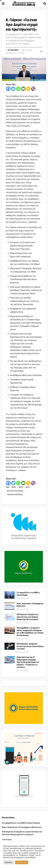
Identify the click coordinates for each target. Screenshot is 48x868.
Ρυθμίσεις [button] (9, 862)
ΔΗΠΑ (21, 487)
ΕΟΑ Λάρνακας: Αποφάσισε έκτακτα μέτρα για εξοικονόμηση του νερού (30, 646)
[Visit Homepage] (24, 4)
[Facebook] (8, 89)
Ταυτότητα (7, 840)
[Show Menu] (3, 4)
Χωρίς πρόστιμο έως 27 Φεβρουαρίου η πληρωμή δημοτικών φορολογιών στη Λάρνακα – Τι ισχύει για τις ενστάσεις (28, 662)
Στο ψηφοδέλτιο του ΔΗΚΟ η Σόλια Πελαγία (21, 823)
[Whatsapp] (18, 89)
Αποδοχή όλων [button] (22, 862)
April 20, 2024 (27, 50)
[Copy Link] (28, 89)
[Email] (23, 89)
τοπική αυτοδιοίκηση (15, 494)
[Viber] (33, 89)
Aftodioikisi (13, 50)
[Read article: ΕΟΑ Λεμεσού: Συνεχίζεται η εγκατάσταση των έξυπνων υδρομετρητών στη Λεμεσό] (10, 617)
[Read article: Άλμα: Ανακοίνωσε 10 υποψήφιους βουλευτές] (10, 606)
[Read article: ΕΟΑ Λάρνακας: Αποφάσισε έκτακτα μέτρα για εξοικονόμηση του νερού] (10, 646)
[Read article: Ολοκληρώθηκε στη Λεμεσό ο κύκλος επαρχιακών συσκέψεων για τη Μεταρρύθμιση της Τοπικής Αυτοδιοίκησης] (10, 630)
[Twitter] (13, 89)
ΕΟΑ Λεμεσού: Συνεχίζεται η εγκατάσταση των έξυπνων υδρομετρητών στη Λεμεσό (28, 617)
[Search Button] (45, 4)
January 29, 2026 (23, 598)
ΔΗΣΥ (28, 487)
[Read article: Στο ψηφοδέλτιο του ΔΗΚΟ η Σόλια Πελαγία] (10, 595)
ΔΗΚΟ (14, 487)
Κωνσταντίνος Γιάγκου (15, 491)
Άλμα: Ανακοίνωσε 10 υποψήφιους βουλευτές (22, 827)
